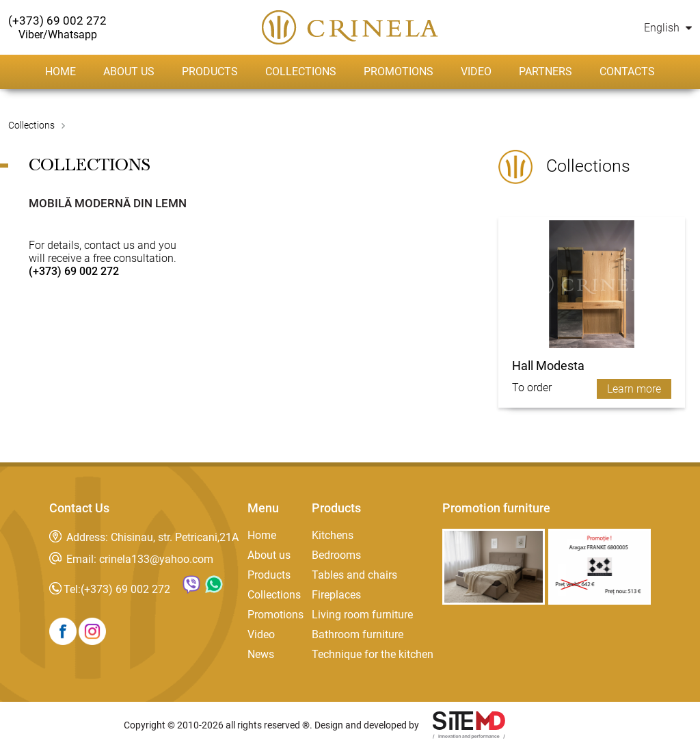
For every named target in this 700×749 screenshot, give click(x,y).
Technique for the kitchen (373, 654)
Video (476, 71)
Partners (546, 71)
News (261, 654)
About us (129, 71)
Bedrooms (336, 555)
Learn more (634, 389)
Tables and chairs (354, 575)
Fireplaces (336, 595)
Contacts (627, 71)
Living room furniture (362, 615)
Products (210, 71)
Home (60, 71)
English (668, 28)
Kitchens (333, 535)
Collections (301, 71)
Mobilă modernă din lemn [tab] (108, 203)
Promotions (399, 71)
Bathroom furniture (358, 634)
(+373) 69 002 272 (125, 589)
